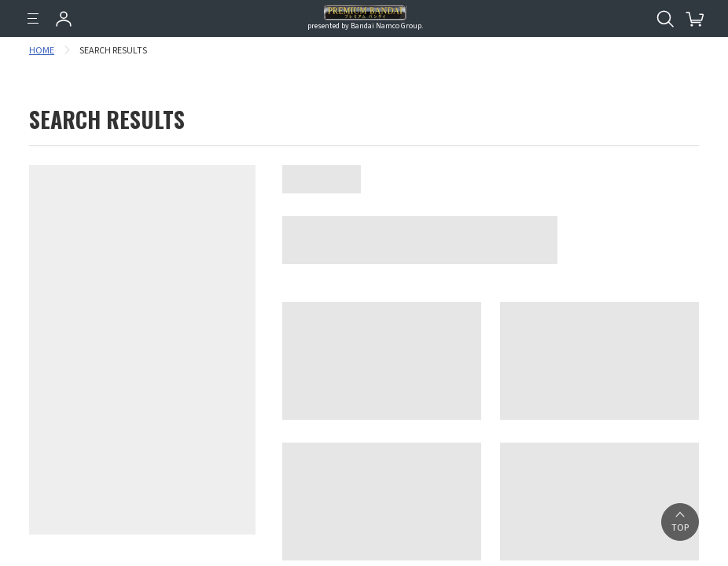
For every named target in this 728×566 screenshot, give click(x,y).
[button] (680, 522)
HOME (42, 51)
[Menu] (33, 19)
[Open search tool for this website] (665, 19)
